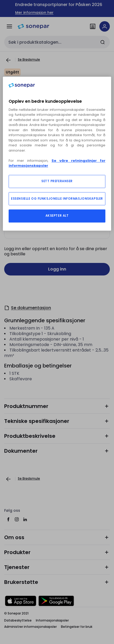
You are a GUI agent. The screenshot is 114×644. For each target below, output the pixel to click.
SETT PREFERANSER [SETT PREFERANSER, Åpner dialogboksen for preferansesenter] (57, 181)
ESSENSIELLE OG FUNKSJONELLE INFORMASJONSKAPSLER (57, 199)
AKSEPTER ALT (57, 216)
